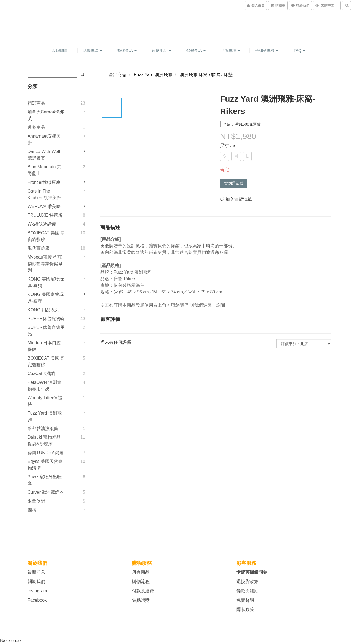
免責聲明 (245, 600)
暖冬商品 (36, 127)
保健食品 (196, 51)
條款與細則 (248, 591)
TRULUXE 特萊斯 (45, 215)
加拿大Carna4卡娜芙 (46, 115)
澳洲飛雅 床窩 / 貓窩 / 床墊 (206, 75)
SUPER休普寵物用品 (46, 331)
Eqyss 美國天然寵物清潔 (45, 465)
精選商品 (36, 103)
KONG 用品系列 (43, 310)
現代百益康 (38, 248)
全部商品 (117, 75)
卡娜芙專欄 (267, 51)
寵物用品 (161, 51)
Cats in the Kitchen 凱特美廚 (44, 194)
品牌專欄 (230, 51)
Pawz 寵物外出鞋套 (45, 480)
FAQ (299, 51)
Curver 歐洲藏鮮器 (46, 492)
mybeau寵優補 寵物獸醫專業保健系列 (45, 264)
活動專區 (93, 51)
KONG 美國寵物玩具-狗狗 (46, 282)
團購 (32, 510)
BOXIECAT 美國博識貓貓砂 (46, 236)
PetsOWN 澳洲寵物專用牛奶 (45, 386)
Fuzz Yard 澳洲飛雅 (45, 416)
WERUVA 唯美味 (44, 206)
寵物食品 (127, 51)
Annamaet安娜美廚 (44, 139)
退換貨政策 (248, 581)
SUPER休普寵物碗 (46, 319)
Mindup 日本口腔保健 (44, 346)
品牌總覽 (60, 51)
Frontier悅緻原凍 (44, 182)
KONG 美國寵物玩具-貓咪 (46, 298)
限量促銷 (36, 501)
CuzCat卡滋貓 (41, 374)
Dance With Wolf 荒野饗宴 (44, 155)
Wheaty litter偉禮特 (45, 401)
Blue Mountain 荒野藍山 (44, 170)
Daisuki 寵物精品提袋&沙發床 (44, 441)
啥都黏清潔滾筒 (43, 428)
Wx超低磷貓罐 (42, 224)
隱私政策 (245, 610)
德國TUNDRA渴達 (46, 453)
